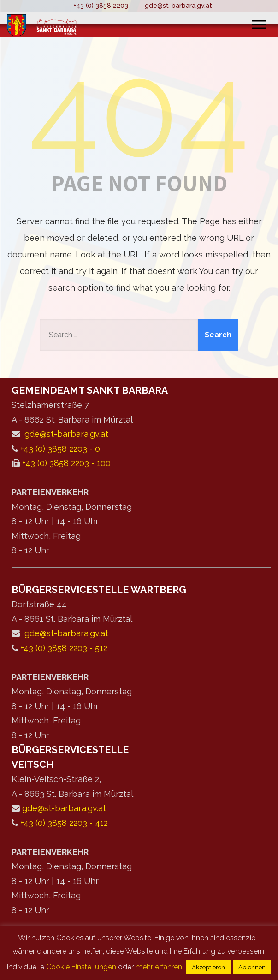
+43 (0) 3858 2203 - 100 (66, 463)
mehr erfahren (159, 967)
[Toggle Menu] (259, 24)
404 (139, 111)
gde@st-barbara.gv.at (178, 6)
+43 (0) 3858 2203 (101, 6)
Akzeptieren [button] (208, 967)
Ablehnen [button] (252, 967)
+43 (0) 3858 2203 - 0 (60, 449)
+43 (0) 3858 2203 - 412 (64, 823)
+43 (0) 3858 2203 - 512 (64, 648)
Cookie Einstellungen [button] (81, 967)
